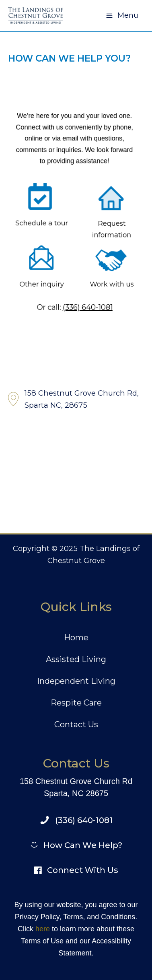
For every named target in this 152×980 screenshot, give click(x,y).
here (43, 929)
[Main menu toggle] (122, 15)
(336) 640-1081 (88, 307)
